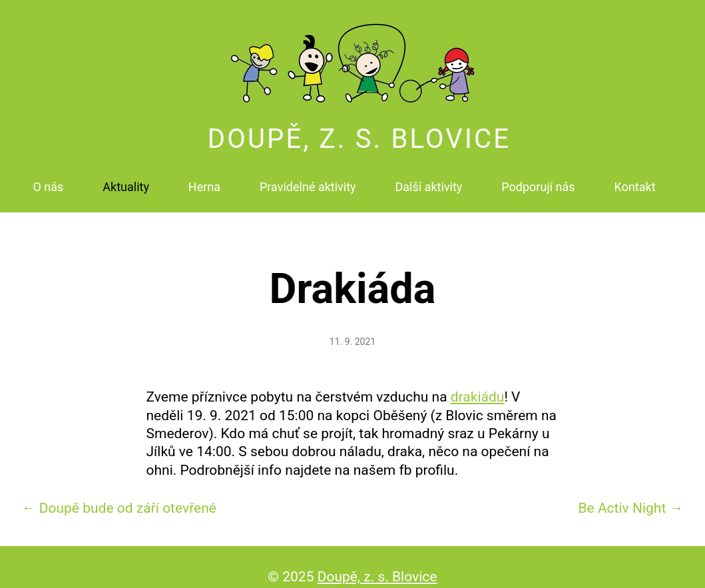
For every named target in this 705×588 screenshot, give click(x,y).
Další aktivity (429, 179)
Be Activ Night (630, 496)
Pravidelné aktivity (308, 179)
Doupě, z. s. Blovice (359, 132)
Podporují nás (538, 179)
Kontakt (635, 179)
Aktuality (126, 179)
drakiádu (478, 386)
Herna (204, 179)
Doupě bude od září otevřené (119, 496)
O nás (48, 179)
